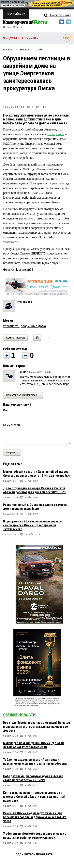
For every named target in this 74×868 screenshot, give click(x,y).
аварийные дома (33, 326)
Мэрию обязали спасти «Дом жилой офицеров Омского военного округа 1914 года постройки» (37, 474)
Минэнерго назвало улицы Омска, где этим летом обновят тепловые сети (34, 745)
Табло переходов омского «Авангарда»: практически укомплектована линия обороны (35, 762)
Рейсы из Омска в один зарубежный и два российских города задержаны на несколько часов (35, 817)
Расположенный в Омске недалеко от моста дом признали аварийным (35, 507)
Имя (6, 410)
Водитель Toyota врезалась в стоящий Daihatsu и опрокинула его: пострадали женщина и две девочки (37, 727)
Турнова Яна (24, 302)
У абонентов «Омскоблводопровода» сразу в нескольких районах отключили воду (35, 836)
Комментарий (12, 425)
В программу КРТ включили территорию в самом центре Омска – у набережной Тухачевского (32, 525)
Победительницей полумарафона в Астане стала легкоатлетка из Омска (33, 778)
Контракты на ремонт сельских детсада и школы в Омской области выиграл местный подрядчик (34, 797)
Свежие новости (19, 715)
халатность (11, 326)
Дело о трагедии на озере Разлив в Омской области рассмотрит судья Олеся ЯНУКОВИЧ (35, 490)
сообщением (56, 134)
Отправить (13, 453)
